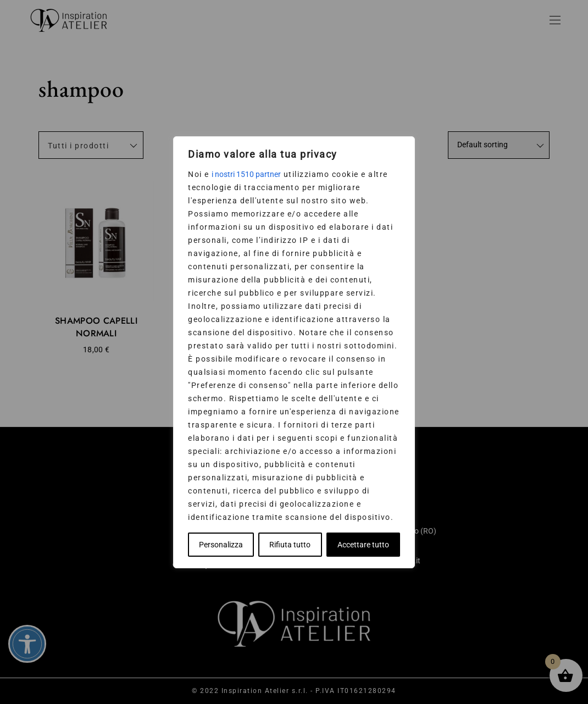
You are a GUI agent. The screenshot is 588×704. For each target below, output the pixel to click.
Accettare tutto (363, 545)
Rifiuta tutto (290, 545)
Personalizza (221, 545)
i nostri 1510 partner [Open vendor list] (246, 174)
